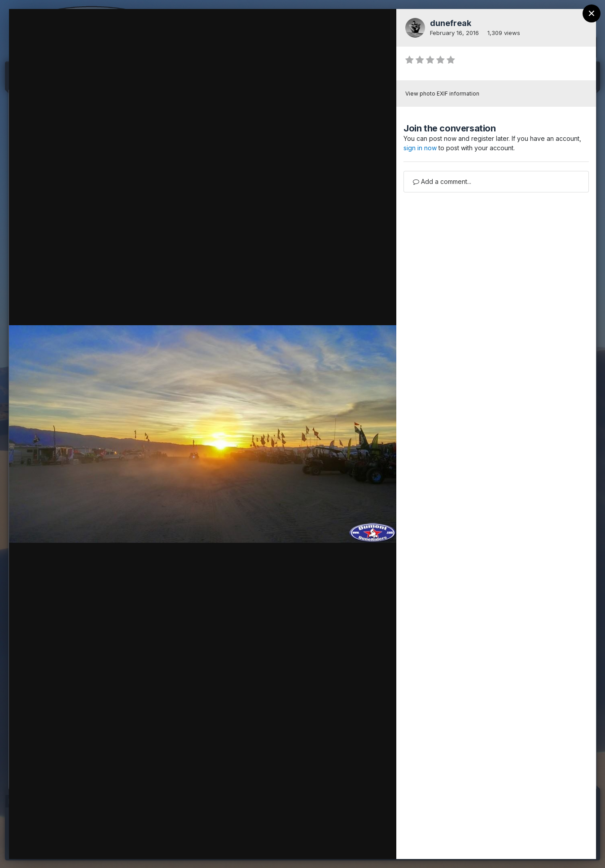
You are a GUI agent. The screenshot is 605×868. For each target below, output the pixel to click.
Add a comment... (442, 181)
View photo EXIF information (442, 94)
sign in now (420, 148)
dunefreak (451, 23)
